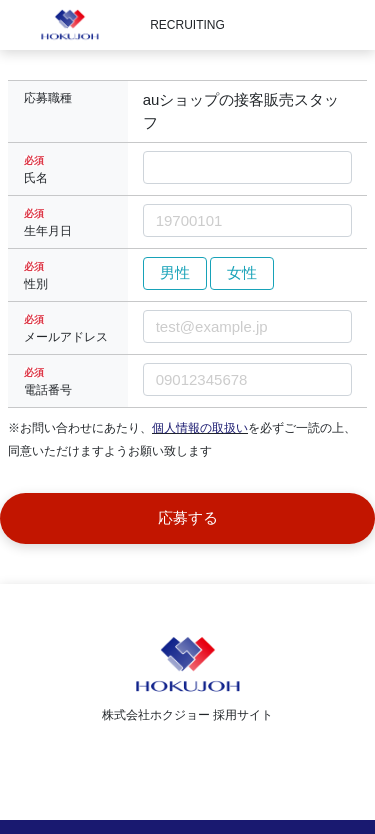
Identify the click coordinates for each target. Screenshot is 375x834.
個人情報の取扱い (200, 428)
